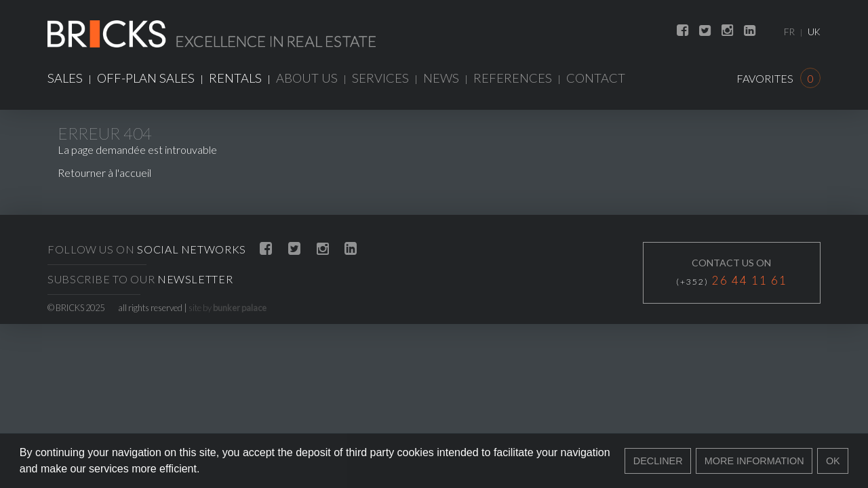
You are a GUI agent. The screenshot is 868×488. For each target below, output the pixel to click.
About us (307, 78)
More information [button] (754, 461)
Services (380, 78)
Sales (65, 78)
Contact (596, 78)
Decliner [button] (658, 461)
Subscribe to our (140, 279)
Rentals (235, 78)
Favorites (778, 78)
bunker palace (240, 308)
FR (789, 32)
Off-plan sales (146, 78)
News (441, 78)
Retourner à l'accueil (104, 172)
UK (814, 32)
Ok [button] (833, 461)
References (513, 78)
